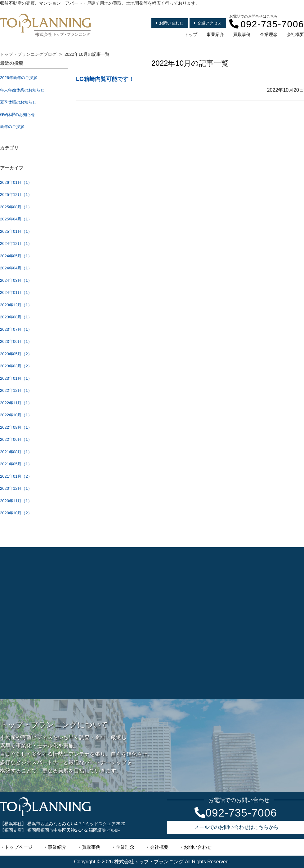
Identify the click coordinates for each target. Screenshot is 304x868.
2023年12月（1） (16, 305)
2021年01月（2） (16, 476)
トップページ (19, 847)
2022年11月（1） (16, 403)
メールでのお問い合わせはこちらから (236, 827)
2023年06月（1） (16, 341)
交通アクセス (208, 23)
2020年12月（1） (16, 488)
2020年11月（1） (16, 501)
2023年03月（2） (16, 366)
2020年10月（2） (16, 513)
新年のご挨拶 (12, 127)
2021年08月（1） (16, 452)
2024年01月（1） (16, 292)
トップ (191, 34)
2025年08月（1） (16, 207)
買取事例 (242, 34)
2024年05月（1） (16, 256)
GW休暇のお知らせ (18, 115)
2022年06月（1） (16, 439)
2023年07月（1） (16, 329)
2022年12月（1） (16, 390)
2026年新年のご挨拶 (19, 78)
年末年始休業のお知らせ (22, 90)
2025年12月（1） (16, 195)
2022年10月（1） (16, 415)
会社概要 (295, 34)
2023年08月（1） (16, 317)
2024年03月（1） (16, 280)
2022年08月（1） (16, 427)
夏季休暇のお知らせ (18, 102)
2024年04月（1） (16, 268)
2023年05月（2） (16, 354)
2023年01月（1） (16, 378)
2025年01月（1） (16, 231)
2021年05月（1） (16, 464)
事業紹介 (215, 34)
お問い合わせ (170, 23)
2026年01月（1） (16, 182)
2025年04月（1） (16, 219)
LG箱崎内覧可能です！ (105, 79)
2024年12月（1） (16, 244)
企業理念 (269, 34)
